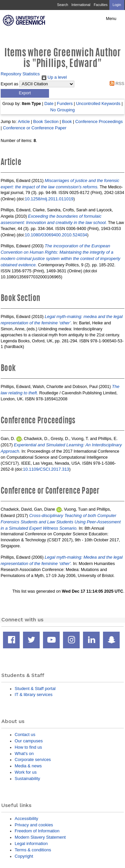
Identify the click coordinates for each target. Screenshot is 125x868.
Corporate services (33, 759)
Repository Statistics (20, 74)
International (81, 5)
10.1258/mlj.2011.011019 (49, 199)
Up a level (54, 77)
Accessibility (26, 818)
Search (62, 5)
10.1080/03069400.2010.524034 (56, 235)
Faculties (100, 5)
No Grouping (62, 110)
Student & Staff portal (35, 688)
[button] (25, 93)
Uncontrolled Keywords (98, 103)
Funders (65, 103)
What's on (24, 753)
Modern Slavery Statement (40, 837)
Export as (9, 84)
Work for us (26, 772)
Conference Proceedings (99, 121)
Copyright (24, 856)
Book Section (46, 121)
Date (49, 103)
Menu (111, 19)
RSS (116, 83)
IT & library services (33, 694)
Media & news (28, 766)
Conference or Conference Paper (35, 128)
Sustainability (27, 778)
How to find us (28, 747)
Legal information (31, 843)
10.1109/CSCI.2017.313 (46, 469)
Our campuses (29, 741)
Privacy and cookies (34, 825)
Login (117, 5)
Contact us (25, 734)
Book (67, 121)
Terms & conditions (33, 850)
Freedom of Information (37, 831)
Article (24, 121)
